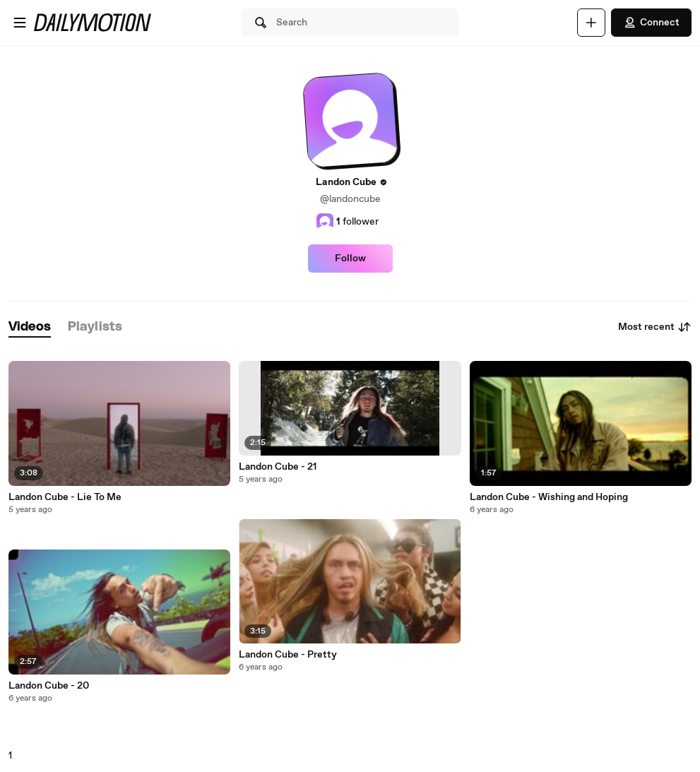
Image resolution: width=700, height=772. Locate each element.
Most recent (655, 327)
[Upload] (591, 23)
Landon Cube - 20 (49, 686)
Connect (651, 23)
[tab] (30, 327)
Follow (350, 259)
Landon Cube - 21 (278, 467)
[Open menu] (20, 23)
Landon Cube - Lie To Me (65, 497)
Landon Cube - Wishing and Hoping (549, 497)
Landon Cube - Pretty (288, 655)
